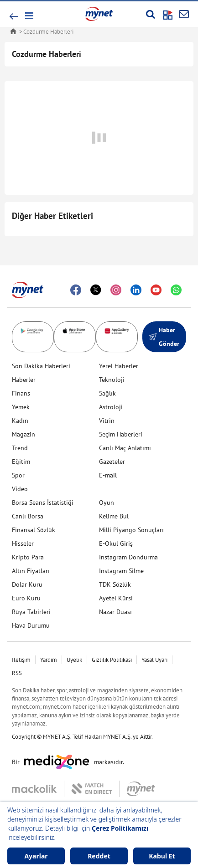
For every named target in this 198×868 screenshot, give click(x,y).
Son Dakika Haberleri (41, 366)
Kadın (20, 421)
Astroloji (111, 407)
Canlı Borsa (28, 516)
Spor (18, 475)
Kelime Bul (114, 516)
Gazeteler (112, 462)
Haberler (24, 380)
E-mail (108, 475)
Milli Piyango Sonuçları (131, 530)
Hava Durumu (31, 625)
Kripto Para (28, 557)
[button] (29, 16)
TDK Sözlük (115, 584)
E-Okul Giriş (116, 543)
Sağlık (107, 393)
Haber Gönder (164, 337)
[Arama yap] (150, 14)
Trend (20, 448)
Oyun (107, 503)
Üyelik (74, 660)
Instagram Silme (121, 571)
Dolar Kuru (27, 584)
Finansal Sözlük (34, 530)
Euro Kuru (26, 598)
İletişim (21, 660)
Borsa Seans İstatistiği (43, 503)
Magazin (23, 434)
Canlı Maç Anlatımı (125, 448)
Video (20, 489)
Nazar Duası (115, 612)
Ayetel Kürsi (116, 598)
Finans (21, 393)
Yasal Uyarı (154, 660)
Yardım (49, 660)
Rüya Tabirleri (31, 612)
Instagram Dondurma (128, 557)
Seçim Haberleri (121, 434)
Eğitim (21, 462)
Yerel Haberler (119, 366)
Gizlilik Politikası (112, 660)
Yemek (21, 407)
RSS (17, 673)
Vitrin (107, 421)
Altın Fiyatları (31, 571)
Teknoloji (112, 380)
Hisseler (23, 543)
